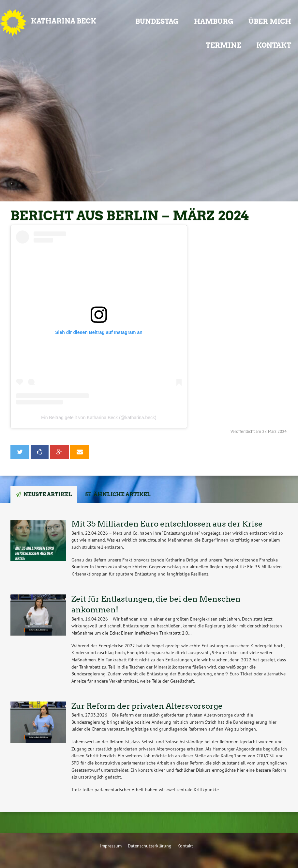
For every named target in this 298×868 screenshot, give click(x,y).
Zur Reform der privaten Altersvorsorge (147, 706)
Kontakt (274, 45)
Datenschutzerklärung (150, 846)
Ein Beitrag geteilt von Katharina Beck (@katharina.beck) (99, 418)
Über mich (270, 21)
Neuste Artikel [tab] (48, 494)
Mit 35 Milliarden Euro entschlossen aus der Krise (167, 524)
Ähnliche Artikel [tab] (122, 494)
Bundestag (157, 21)
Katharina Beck (64, 21)
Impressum (111, 846)
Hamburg (214, 21)
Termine (223, 45)
